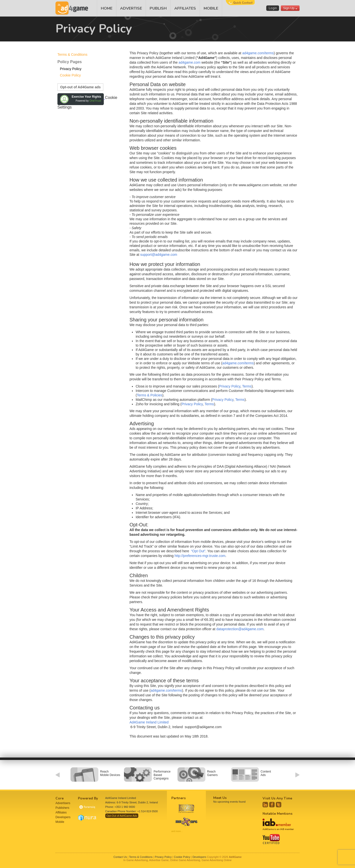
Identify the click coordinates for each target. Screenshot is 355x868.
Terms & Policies (150, 395)
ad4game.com (189, 62)
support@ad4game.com (159, 255)
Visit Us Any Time (277, 798)
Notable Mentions (277, 814)
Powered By (88, 798)
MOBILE (211, 8)
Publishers (62, 808)
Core (60, 798)
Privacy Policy (71, 69)
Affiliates (61, 813)
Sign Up (290, 8)
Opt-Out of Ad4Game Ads (122, 816)
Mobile (60, 822)
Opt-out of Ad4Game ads (80, 87)
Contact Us (120, 857)
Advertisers (63, 803)
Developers (63, 817)
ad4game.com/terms (258, 53)
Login (273, 8)
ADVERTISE (131, 8)
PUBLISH (158, 8)
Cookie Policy (70, 75)
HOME (107, 8)
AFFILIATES (185, 8)
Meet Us (220, 798)
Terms (247, 386)
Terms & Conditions (72, 55)
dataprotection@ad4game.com (240, 629)
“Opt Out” (198, 551)
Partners (178, 798)
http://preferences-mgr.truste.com (200, 556)
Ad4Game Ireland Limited (149, 722)
